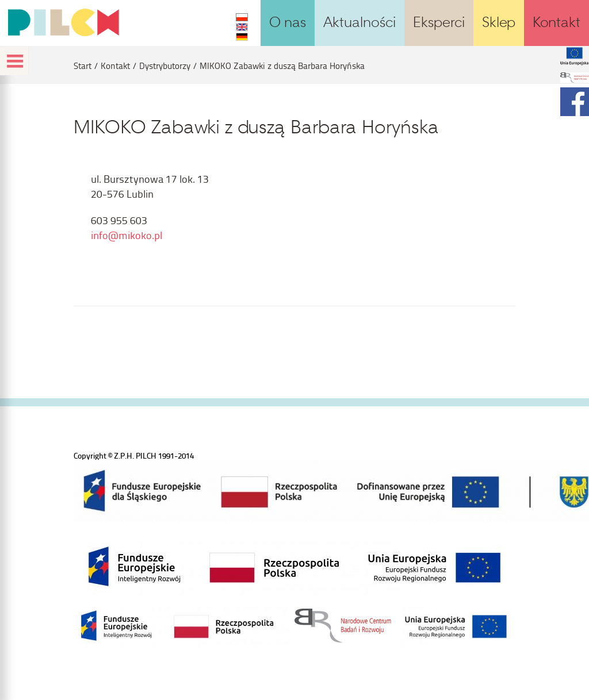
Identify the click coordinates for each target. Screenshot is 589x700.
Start (83, 66)
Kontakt (115, 66)
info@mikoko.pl (127, 235)
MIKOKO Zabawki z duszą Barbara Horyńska (282, 66)
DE (242, 37)
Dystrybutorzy (165, 66)
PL (242, 17)
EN (242, 27)
